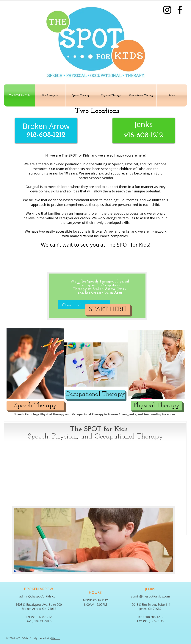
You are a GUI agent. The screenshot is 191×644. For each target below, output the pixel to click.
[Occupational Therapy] (95, 394)
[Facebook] (180, 10)
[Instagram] (167, 10)
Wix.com (56, 638)
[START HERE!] (108, 310)
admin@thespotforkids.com (39, 596)
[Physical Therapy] (156, 406)
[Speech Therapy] (35, 406)
